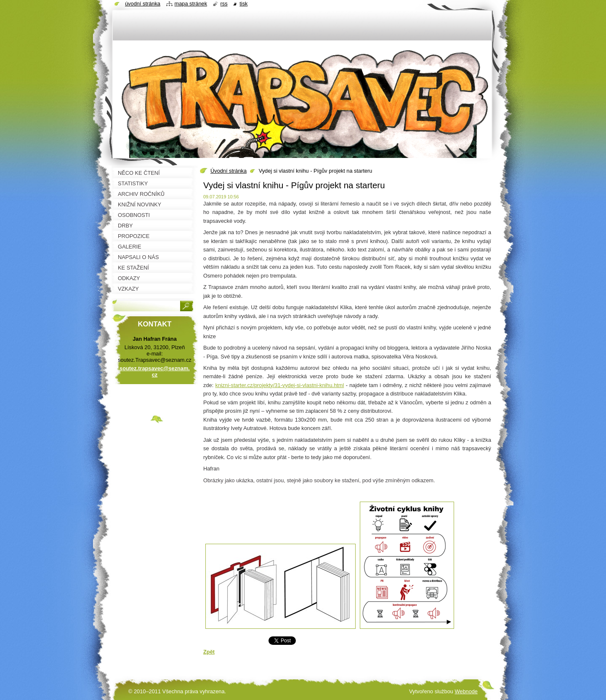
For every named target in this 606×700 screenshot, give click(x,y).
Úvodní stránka (229, 171)
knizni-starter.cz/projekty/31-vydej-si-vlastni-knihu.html (280, 385)
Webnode (466, 691)
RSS (224, 4)
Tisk (243, 4)
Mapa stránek (191, 4)
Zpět (209, 652)
